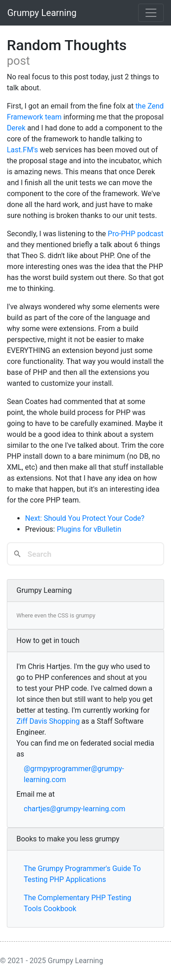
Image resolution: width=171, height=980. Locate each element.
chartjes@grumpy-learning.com (75, 809)
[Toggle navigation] (151, 13)
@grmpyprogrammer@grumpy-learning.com (74, 774)
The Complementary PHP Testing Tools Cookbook (78, 903)
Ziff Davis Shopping (48, 721)
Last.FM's (22, 150)
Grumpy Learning (42, 13)
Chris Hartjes (49, 666)
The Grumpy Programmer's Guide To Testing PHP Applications (82, 874)
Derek (16, 128)
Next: (34, 518)
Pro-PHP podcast (135, 234)
